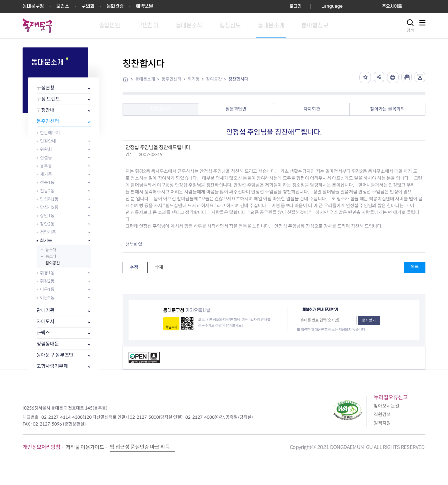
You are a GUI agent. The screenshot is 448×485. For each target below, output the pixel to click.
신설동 (46, 158)
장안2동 (47, 224)
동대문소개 (145, 79)
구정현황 (46, 88)
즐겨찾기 (362, 77)
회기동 (46, 240)
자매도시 (46, 322)
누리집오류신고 (391, 397)
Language (332, 6)
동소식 (51, 256)
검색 (410, 30)
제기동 (46, 174)
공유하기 (377, 77)
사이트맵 (422, 26)
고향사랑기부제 (52, 366)
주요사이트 (392, 6)
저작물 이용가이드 (85, 447)
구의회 (88, 6)
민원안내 (48, 141)
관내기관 (46, 311)
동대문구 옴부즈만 (55, 355)
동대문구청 (33, 6)
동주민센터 (48, 121)
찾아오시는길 (387, 406)
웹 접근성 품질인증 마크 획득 (140, 447)
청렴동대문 (48, 344)
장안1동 (47, 216)
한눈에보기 (50, 133)
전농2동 (47, 191)
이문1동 (47, 289)
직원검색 (382, 415)
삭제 (159, 267)
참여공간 (53, 263)
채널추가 (171, 327)
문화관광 (115, 6)
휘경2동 (47, 281)
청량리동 (48, 232)
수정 (134, 267)
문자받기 (369, 320)
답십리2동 (49, 207)
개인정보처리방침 (41, 447)
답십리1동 (49, 199)
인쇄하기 (391, 77)
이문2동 (47, 298)
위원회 (46, 149)
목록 (415, 267)
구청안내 (46, 110)
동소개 (51, 250)
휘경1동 (47, 273)
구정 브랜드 (48, 99)
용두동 (46, 166)
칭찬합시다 (238, 79)
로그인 (295, 6)
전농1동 (47, 182)
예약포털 (145, 6)
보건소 (63, 6)
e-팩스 (43, 333)
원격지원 (382, 423)
